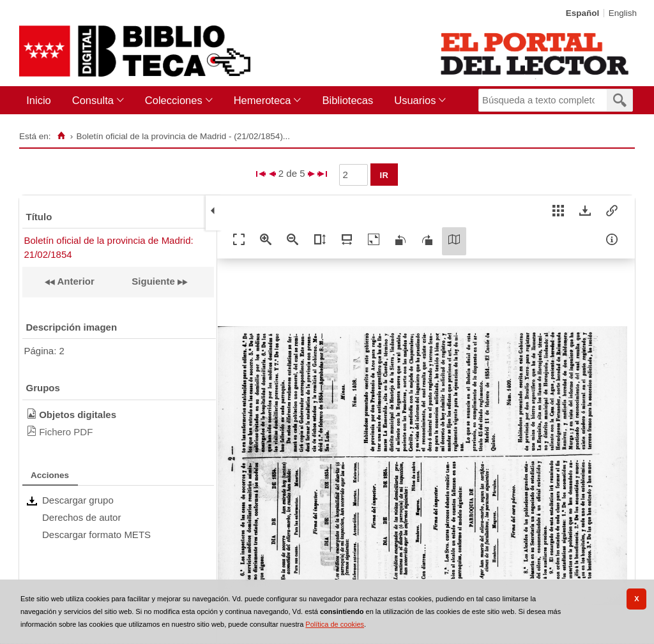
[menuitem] (41, 101)
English (623, 13)
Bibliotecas (347, 100)
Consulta (93, 100)
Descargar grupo (78, 500)
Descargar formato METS (96, 535)
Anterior (75, 281)
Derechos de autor (81, 517)
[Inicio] (61, 136)
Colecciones (174, 100)
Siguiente (153, 281)
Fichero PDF (66, 432)
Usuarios (415, 100)
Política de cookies (335, 624)
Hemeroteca (262, 100)
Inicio (39, 100)
